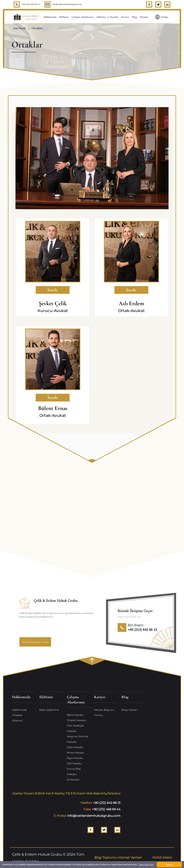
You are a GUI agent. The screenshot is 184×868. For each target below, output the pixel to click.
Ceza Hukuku (75, 747)
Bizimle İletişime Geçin (35, 642)
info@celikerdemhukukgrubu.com (67, 4)
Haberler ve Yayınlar (108, 17)
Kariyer (125, 17)
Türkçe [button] (162, 17)
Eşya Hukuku (75, 758)
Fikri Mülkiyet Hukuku (75, 728)
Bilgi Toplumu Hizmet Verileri (118, 858)
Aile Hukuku (74, 763)
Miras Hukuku (75, 753)
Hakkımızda (50, 17)
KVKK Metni (162, 858)
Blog (134, 17)
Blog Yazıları (129, 710)
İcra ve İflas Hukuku (74, 771)
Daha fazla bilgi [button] (146, 865)
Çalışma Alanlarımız (83, 17)
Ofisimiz (17, 721)
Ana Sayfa (19, 28)
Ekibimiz (64, 17)
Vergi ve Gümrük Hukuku (78, 739)
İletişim (144, 17)
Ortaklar (37, 28)
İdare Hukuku (75, 715)
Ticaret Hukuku (76, 720)
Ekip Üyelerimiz (49, 710)
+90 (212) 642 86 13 (31, 4)
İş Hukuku (73, 780)
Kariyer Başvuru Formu (104, 713)
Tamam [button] (169, 865)
